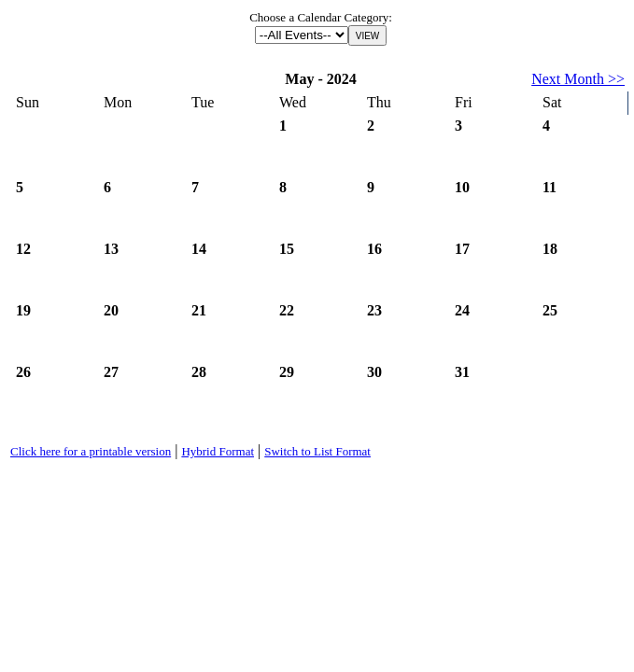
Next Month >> (578, 79)
